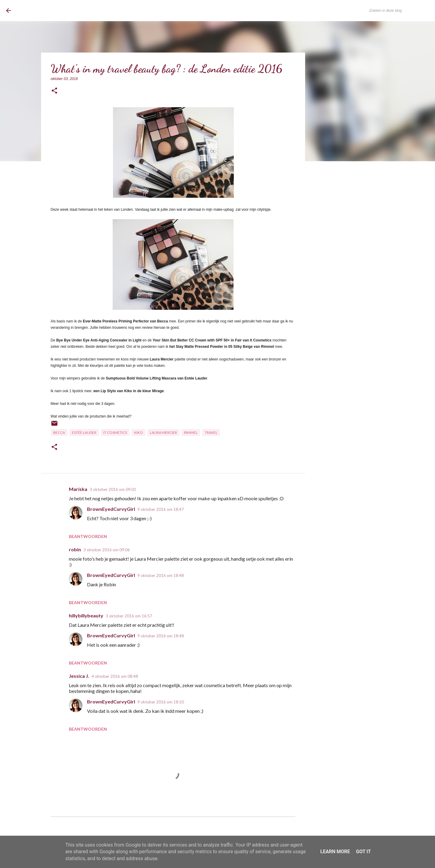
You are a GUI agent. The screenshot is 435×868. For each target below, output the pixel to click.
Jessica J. (79, 676)
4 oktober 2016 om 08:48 (115, 676)
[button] (54, 91)
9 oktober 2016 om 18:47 (161, 509)
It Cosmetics (115, 432)
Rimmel (191, 432)
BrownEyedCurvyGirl (55, 11)
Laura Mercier (163, 432)
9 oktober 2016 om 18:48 (161, 575)
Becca (59, 432)
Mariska (78, 489)
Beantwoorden (88, 536)
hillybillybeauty (86, 615)
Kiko (139, 432)
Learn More (335, 852)
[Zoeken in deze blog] (398, 11)
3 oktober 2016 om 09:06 (107, 550)
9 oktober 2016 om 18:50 (161, 702)
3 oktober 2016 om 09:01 (113, 489)
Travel (211, 432)
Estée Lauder (84, 432)
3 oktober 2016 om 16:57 (129, 616)
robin (75, 549)
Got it (363, 852)
